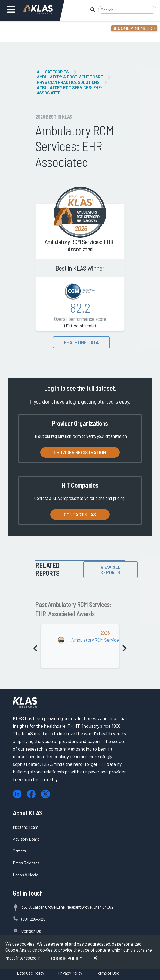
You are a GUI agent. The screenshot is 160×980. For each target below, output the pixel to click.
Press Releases (26, 863)
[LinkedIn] (17, 794)
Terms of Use (108, 973)
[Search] (127, 10)
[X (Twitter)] (45, 794)
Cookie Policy (67, 958)
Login (28, 28)
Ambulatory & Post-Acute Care (70, 77)
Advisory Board (26, 839)
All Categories (53, 72)
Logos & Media (26, 875)
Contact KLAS (80, 514)
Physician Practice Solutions (68, 82)
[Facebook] (31, 794)
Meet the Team (26, 827)
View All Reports (110, 570)
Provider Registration (80, 452)
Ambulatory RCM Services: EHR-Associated (70, 90)
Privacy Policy (70, 973)
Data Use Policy (30, 973)
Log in (52, 388)
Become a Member (132, 28)
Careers (19, 851)
